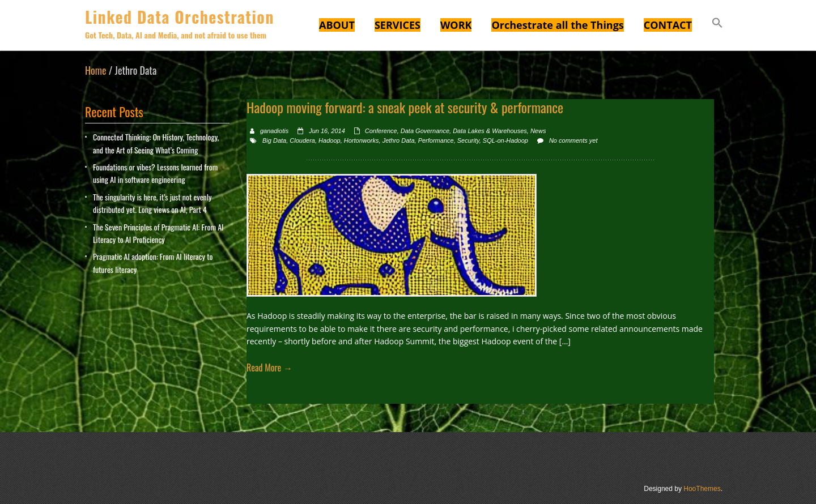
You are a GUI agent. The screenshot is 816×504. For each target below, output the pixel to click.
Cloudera (302, 140)
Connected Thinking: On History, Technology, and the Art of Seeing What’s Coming (156, 143)
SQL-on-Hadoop (505, 140)
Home (96, 70)
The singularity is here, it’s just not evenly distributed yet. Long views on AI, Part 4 (152, 203)
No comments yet (573, 140)
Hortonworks (362, 140)
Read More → (269, 368)
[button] (717, 24)
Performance (436, 140)
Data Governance (425, 131)
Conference (381, 131)
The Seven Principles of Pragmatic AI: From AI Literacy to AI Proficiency (158, 233)
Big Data (274, 140)
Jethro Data (399, 140)
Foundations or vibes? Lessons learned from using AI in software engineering (155, 173)
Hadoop (330, 140)
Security (468, 140)
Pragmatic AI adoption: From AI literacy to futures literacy (153, 262)
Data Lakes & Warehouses (490, 131)
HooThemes (702, 489)
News (538, 131)
